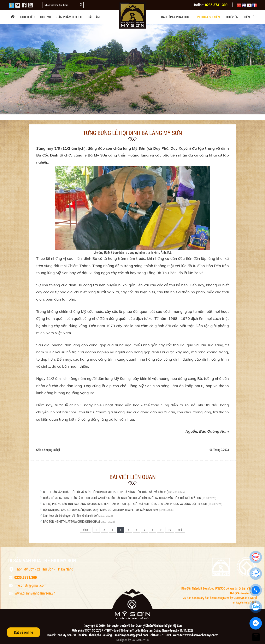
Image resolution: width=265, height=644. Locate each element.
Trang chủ (23, 115)
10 (170, 530)
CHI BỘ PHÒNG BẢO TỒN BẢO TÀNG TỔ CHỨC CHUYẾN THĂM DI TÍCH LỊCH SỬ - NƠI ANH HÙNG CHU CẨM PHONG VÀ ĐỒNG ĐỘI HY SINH (125, 504)
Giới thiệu (27, 17)
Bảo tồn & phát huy (175, 17)
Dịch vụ (46, 17)
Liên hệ (249, 17)
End (180, 530)
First (86, 530)
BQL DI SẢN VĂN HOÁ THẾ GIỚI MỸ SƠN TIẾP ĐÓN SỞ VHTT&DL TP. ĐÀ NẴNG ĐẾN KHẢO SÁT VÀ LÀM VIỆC (106, 492)
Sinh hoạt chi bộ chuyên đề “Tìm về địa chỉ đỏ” (70, 515)
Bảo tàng (95, 17)
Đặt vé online (24, 632)
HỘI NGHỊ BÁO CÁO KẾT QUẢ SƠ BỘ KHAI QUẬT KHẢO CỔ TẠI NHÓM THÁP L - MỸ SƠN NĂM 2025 (101, 510)
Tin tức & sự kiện (208, 17)
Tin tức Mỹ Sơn (70, 115)
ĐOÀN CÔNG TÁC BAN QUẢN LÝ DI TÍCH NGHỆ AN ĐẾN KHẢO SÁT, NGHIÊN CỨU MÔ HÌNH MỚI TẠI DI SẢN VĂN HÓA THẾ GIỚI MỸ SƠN (122, 498)
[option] (132, 69)
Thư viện (232, 17)
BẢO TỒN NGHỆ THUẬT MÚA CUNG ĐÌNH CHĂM (71, 521)
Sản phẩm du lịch (69, 17)
